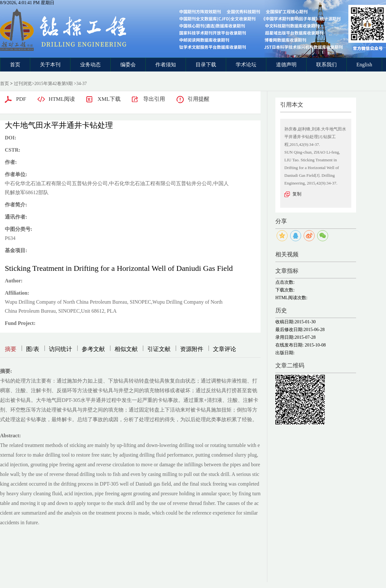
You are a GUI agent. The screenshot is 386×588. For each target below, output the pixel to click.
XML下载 (109, 99)
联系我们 (326, 65)
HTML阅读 (62, 99)
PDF (21, 99)
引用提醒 (198, 99)
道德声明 (286, 65)
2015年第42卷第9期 (54, 84)
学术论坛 (246, 65)
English (364, 65)
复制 (297, 194)
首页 (15, 65)
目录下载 (206, 65)
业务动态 (90, 65)
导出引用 (154, 99)
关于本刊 (50, 65)
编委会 (128, 65)
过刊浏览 (23, 84)
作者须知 (166, 65)
